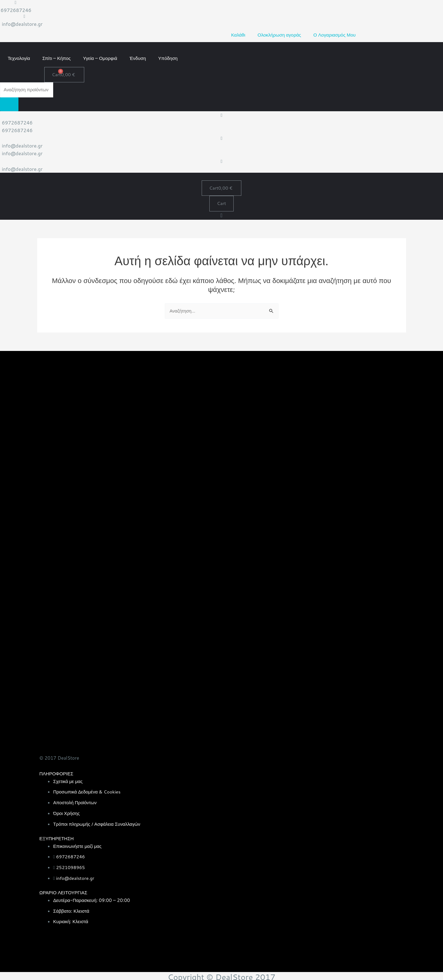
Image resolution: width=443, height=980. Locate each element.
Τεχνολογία (19, 58)
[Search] (9, 104)
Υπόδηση (168, 58)
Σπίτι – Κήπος (57, 58)
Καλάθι (238, 35)
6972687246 (16, 10)
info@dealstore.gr (22, 24)
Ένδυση (138, 58)
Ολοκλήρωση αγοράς (279, 35)
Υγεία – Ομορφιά (100, 58)
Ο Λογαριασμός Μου (334, 35)
